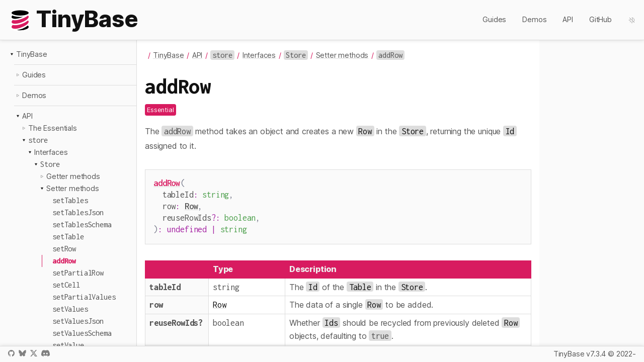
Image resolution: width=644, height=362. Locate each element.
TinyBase (32, 54)
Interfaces (51, 152)
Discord (46, 353)
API (568, 19)
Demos (534, 19)
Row (191, 204)
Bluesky (22, 353)
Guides (494, 19)
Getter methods (73, 176)
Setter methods (73, 188)
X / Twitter (34, 353)
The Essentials (53, 128)
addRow (167, 183)
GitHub (600, 19)
